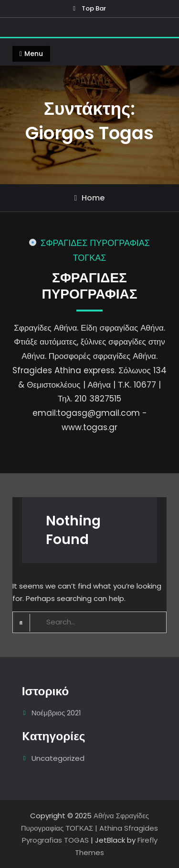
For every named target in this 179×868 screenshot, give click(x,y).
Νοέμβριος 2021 (57, 713)
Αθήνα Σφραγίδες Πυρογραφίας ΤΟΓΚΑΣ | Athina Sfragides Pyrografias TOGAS (90, 828)
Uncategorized (58, 758)
